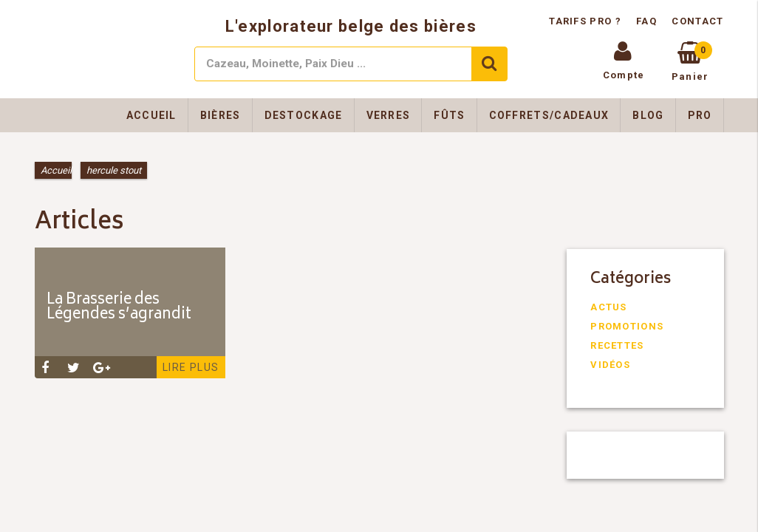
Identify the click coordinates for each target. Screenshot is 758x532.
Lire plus (191, 367)
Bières (221, 115)
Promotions (627, 326)
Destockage (304, 115)
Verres (389, 115)
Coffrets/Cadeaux (549, 115)
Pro (700, 115)
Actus (609, 307)
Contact (697, 21)
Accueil (151, 115)
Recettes (617, 345)
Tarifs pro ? (587, 21)
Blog (648, 115)
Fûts (449, 115)
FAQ (646, 21)
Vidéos (610, 365)
